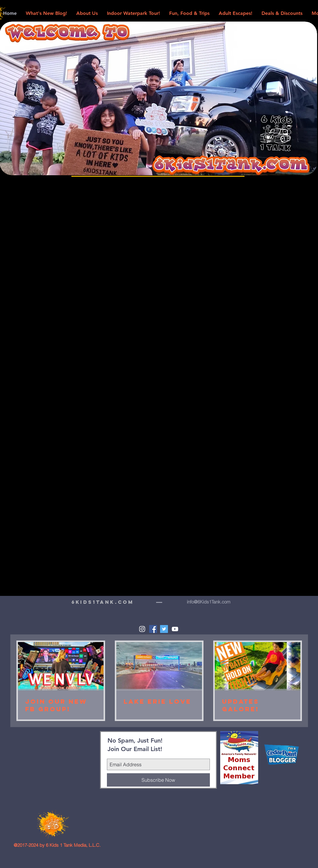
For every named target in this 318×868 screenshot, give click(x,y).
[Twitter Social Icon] (164, 629)
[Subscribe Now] (158, 780)
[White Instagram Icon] (142, 629)
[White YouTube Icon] (175, 629)
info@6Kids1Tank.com (209, 602)
